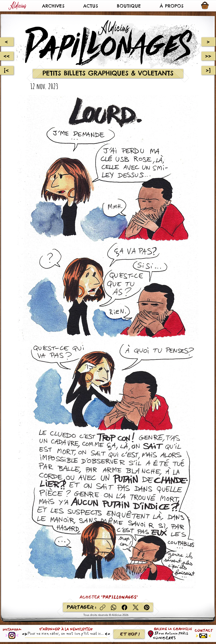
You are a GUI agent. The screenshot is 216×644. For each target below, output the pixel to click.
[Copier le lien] (103, 607)
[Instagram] (12, 635)
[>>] (209, 56)
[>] (209, 42)
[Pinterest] (147, 607)
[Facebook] (125, 607)
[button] (53, 6)
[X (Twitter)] (136, 607)
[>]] (209, 70)
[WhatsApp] (114, 607)
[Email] (65, 633)
